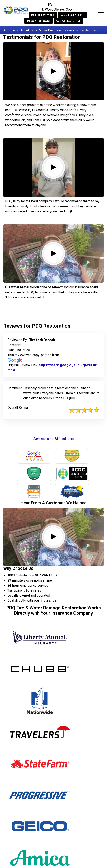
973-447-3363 (72, 15)
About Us (27, 30)
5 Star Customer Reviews (57, 30)
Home (9, 30)
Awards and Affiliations (53, 439)
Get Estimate (43, 15)
